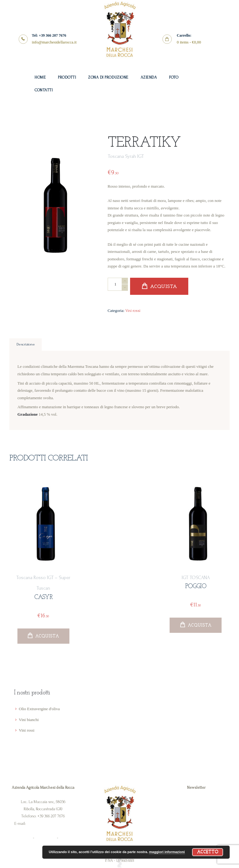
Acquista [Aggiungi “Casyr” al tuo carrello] (47, 636)
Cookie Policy (46, 838)
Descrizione (26, 345)
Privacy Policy (22, 838)
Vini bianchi (29, 720)
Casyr (43, 597)
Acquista (164, 287)
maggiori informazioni (167, 852)
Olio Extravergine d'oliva (39, 709)
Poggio (196, 587)
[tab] (26, 345)
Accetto (208, 852)
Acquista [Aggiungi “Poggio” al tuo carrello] (200, 626)
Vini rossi (133, 311)
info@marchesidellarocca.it (49, 824)
